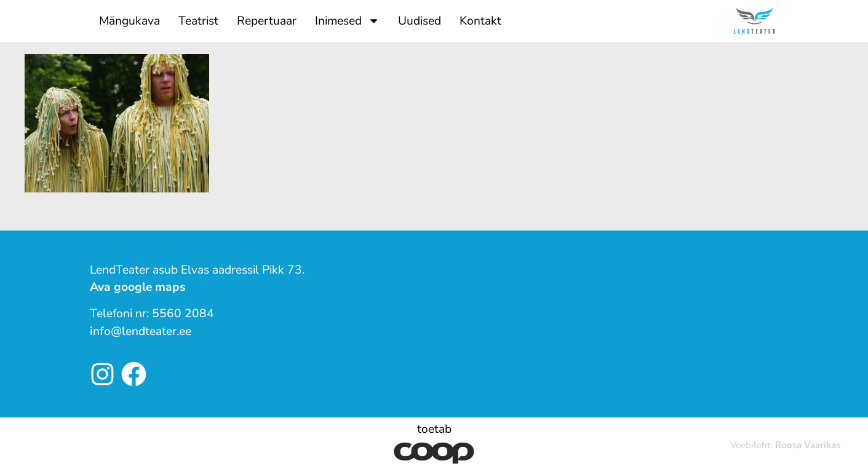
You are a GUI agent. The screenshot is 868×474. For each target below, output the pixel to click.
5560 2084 (183, 314)
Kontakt (480, 21)
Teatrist (198, 21)
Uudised (420, 21)
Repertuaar (267, 21)
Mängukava (129, 21)
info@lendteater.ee (141, 331)
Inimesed (347, 21)
